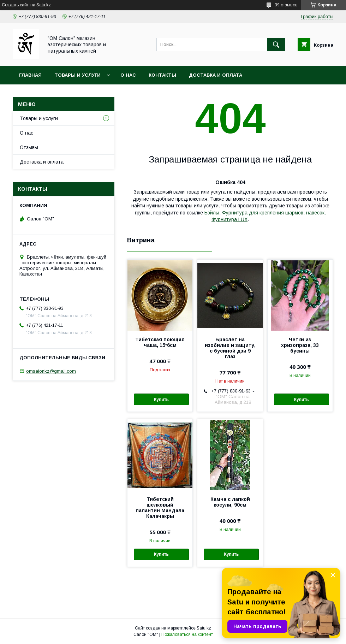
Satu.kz (204, 628)
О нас (128, 75)
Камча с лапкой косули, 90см (230, 502)
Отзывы (29, 147)
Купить (161, 400)
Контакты (162, 75)
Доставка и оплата (216, 75)
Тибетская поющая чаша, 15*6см (160, 342)
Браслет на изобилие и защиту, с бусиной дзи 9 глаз (230, 348)
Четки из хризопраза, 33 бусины (300, 345)
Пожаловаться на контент (187, 634)
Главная (30, 75)
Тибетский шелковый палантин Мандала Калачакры (160, 508)
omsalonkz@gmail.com (51, 371)
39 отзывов (286, 5)
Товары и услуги (77, 75)
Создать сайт (15, 5)
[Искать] (276, 45)
